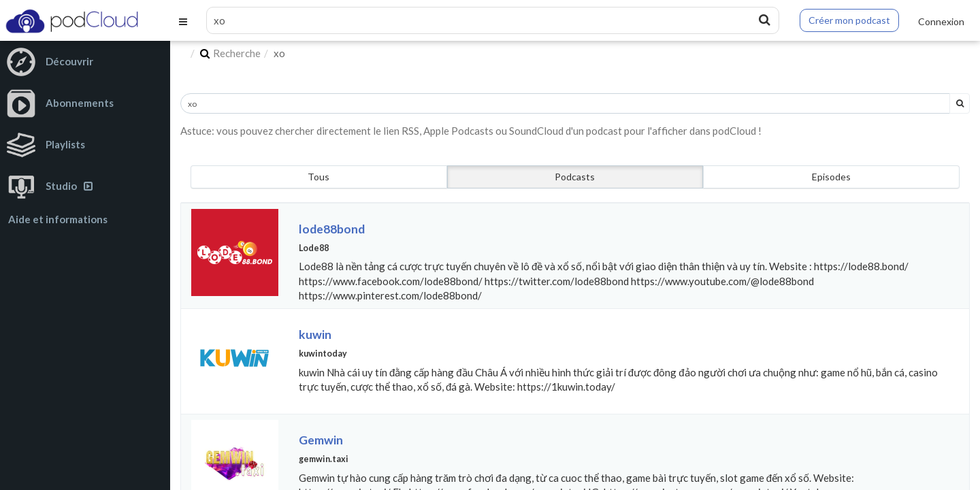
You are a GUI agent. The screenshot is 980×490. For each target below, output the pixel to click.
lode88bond (332, 229)
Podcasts (575, 177)
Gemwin (321, 440)
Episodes (831, 177)
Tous (318, 177)
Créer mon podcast (849, 20)
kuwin (315, 334)
